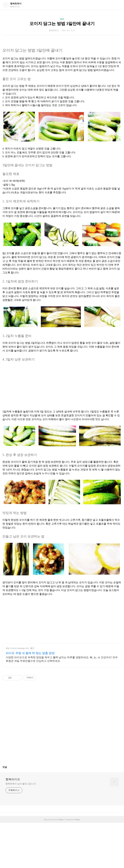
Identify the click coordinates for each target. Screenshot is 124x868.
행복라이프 (13, 779)
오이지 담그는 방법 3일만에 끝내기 (62, 24)
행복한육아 (16, 4)
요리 (62, 19)
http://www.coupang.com (17, 648)
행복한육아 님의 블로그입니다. (21, 784)
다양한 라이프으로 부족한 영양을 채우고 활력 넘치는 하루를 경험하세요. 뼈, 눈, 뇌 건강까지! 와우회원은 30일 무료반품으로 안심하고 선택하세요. (62, 659)
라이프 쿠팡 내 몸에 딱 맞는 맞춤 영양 (30, 653)
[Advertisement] (62, 387)
